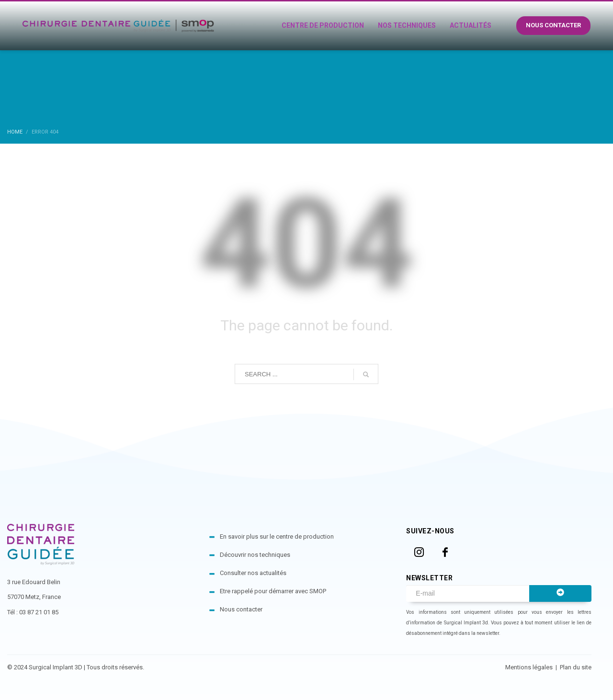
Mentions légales (530, 667)
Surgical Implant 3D (56, 667)
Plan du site (576, 667)
